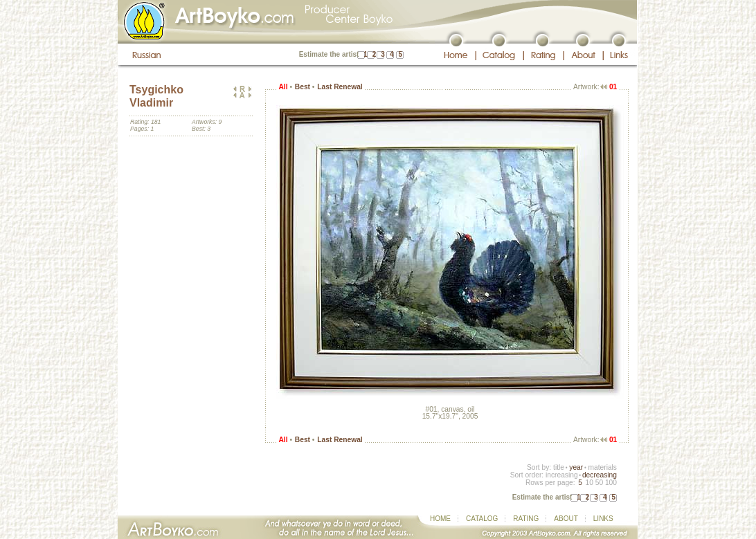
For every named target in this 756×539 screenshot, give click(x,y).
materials (602, 467)
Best (303, 87)
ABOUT (566, 519)
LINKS (603, 519)
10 (589, 483)
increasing (562, 475)
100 (611, 483)
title (559, 467)
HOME (440, 519)
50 (599, 483)
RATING (526, 519)
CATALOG (482, 519)
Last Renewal (340, 87)
